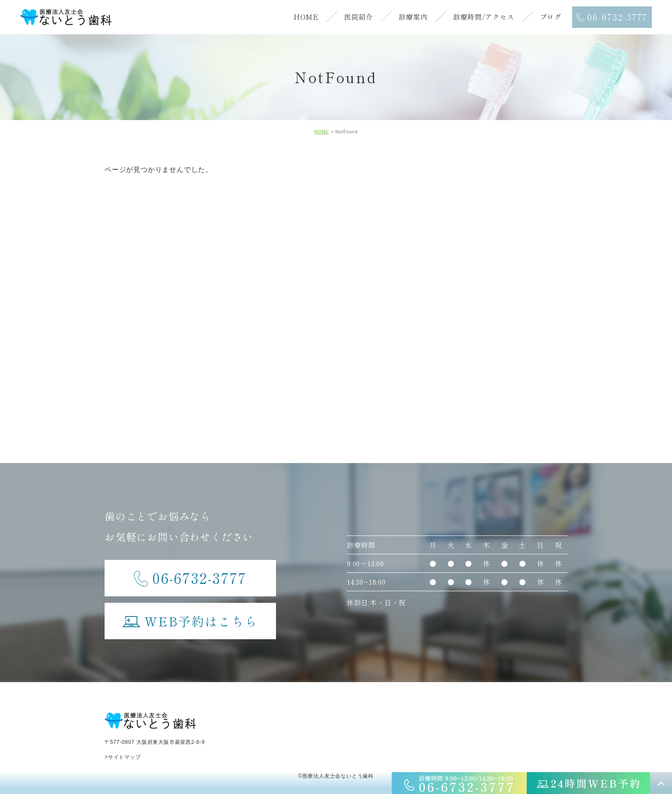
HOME (306, 17)
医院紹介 (358, 17)
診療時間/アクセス (483, 17)
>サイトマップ (123, 757)
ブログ (551, 17)
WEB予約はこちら (190, 617)
